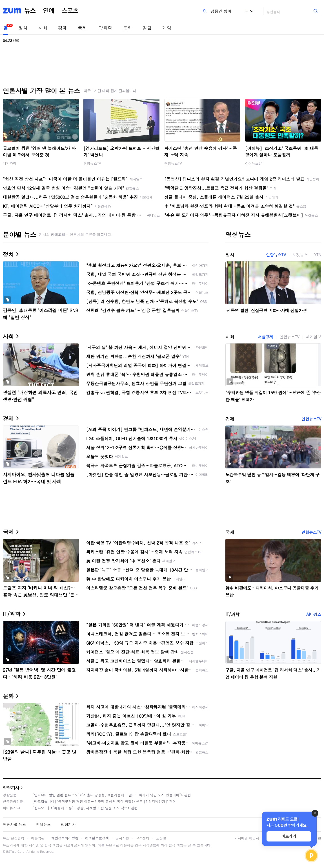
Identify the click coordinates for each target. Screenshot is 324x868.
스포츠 (70, 11)
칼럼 (147, 28)
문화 (127, 28)
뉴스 (30, 11)
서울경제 (265, 337)
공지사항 (122, 838)
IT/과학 (105, 28)
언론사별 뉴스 (14, 824)
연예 (49, 11)
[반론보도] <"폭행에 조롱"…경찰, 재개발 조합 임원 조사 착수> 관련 (85, 808)
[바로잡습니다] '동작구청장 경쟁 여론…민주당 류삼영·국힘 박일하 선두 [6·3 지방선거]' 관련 (104, 801)
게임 (167, 28)
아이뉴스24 (254, 163)
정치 (23, 28)
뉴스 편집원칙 (14, 838)
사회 (43, 28)
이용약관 (38, 838)
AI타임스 (314, 614)
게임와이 (10, 163)
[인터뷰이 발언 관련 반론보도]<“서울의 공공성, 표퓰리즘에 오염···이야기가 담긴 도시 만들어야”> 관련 (112, 795)
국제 (82, 28)
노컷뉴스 (300, 255)
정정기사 (11, 787)
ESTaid (11, 852)
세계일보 (314, 337)
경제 (63, 28)
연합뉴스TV (92, 163)
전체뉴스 (43, 824)
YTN (318, 255)
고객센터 (143, 838)
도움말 (161, 838)
